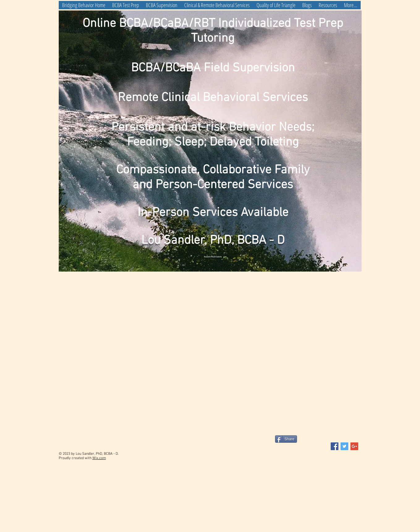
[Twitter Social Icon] (344, 446)
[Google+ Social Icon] (354, 446)
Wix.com (99, 458)
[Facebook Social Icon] (335, 446)
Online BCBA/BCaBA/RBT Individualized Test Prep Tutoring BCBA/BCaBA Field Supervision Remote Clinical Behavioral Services (213, 61)
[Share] (286, 439)
